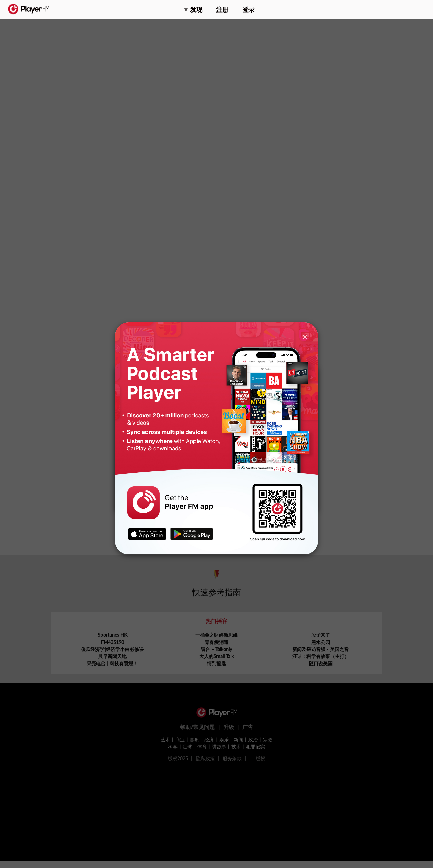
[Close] (305, 337)
